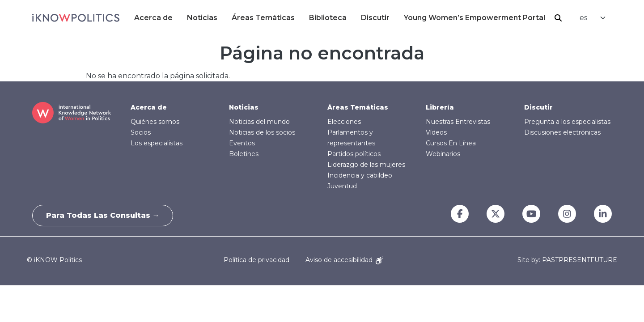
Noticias (202, 18)
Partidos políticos (354, 154)
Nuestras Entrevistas (458, 122)
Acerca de (153, 18)
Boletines (244, 154)
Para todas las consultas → (103, 215)
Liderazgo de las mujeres (366, 165)
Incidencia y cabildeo (360, 175)
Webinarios (443, 154)
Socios (141, 132)
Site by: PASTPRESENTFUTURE (567, 260)
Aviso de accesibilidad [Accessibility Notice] (344, 260)
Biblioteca (328, 18)
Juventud (342, 186)
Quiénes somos (155, 122)
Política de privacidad (256, 260)
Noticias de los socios (262, 132)
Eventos (242, 143)
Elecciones (344, 122)
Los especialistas (157, 143)
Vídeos (436, 132)
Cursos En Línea (451, 143)
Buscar (558, 18)
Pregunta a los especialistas (567, 122)
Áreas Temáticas (263, 18)
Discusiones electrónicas (562, 132)
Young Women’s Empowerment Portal (475, 18)
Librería (440, 107)
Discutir (375, 18)
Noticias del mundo (259, 122)
